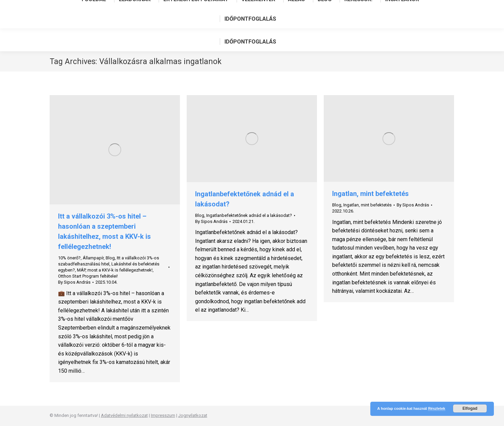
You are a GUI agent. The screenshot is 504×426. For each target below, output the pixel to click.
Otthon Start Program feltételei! (88, 276)
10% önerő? (69, 258)
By (74, 282)
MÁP (81, 270)
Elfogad (470, 408)
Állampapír (93, 258)
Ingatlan (351, 205)
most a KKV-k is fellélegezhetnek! (120, 270)
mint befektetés (376, 205)
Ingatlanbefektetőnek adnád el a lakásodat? (249, 215)
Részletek (437, 408)
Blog (110, 258)
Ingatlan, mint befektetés (370, 194)
